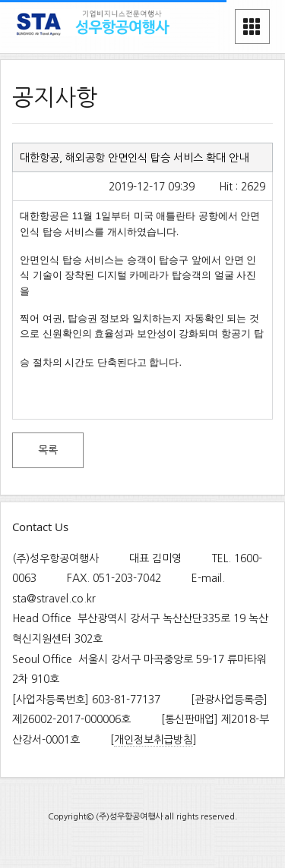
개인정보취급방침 (154, 740)
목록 (48, 450)
